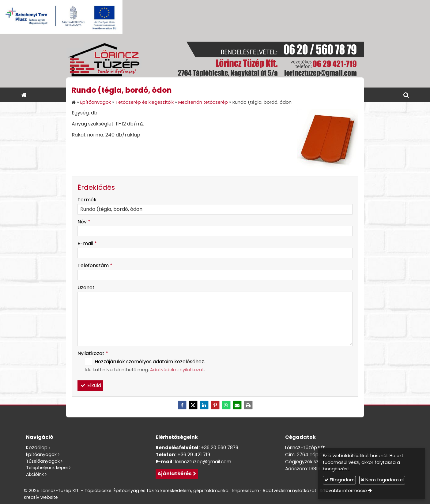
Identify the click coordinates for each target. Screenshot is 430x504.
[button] (406, 95)
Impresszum (245, 491)
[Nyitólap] (215, 61)
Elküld (90, 385)
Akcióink (35, 474)
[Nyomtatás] (248, 405)
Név (84, 222)
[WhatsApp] (226, 405)
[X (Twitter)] (193, 405)
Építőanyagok (41, 454)
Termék (87, 200)
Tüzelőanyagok (43, 461)
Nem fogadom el (382, 480)
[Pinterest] (215, 405)
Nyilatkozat (93, 353)
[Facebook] (182, 405)
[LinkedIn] (204, 405)
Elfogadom (339, 480)
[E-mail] (237, 405)
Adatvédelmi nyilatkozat (177, 370)
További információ (345, 491)
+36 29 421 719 (194, 455)
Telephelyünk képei (47, 468)
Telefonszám (95, 265)
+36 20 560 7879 (220, 448)
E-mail (87, 243)
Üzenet (86, 287)
